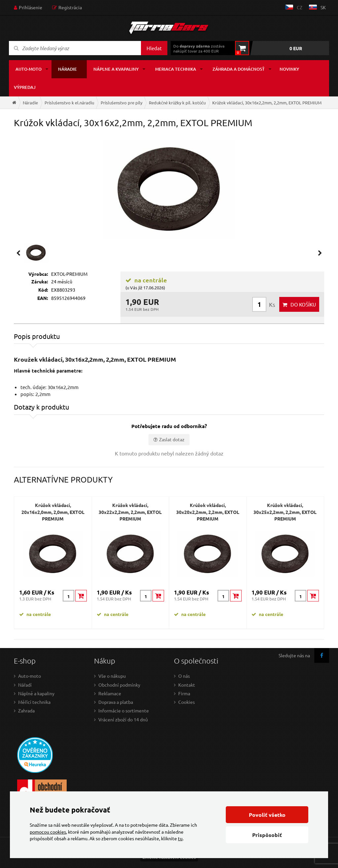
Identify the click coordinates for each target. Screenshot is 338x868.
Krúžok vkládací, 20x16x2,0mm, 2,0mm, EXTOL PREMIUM (53, 512)
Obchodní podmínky (119, 685)
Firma (184, 693)
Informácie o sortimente (124, 710)
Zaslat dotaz (172, 439)
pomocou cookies (48, 832)
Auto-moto (29, 69)
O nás (184, 676)
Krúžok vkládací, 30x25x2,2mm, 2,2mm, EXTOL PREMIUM (285, 512)
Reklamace (110, 693)
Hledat (154, 48)
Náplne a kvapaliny (116, 69)
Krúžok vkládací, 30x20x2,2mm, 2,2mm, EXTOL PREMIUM (208, 512)
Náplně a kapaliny (36, 693)
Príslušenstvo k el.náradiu (69, 103)
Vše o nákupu (112, 676)
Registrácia (70, 7)
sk (323, 7)
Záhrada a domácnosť (239, 69)
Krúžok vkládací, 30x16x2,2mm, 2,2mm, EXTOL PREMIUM (267, 103)
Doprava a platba (116, 702)
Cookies (186, 702)
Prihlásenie (31, 7)
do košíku (303, 304)
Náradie (68, 69)
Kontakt (187, 685)
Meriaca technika (176, 69)
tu (180, 838)
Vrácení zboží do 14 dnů (123, 719)
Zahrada (26, 710)
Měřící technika (34, 702)
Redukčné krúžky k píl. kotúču (177, 103)
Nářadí (25, 685)
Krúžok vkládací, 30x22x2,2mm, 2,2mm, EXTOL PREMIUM (130, 512)
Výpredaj (25, 87)
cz (300, 7)
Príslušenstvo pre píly (121, 103)
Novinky (289, 69)
